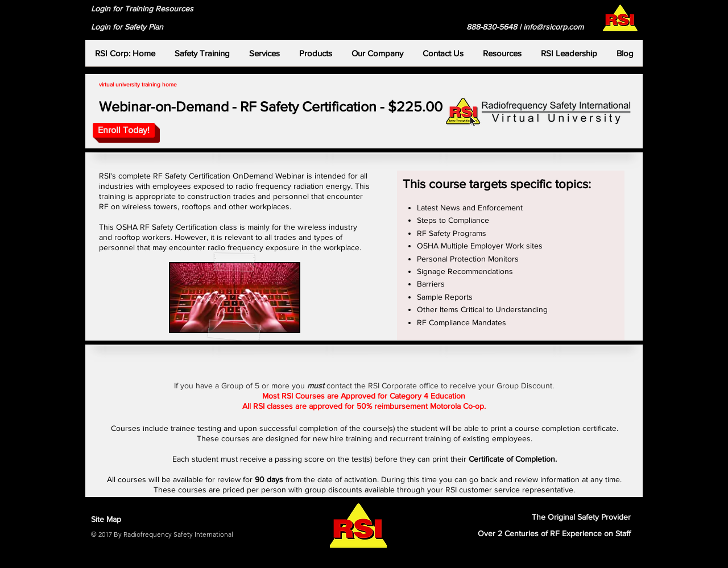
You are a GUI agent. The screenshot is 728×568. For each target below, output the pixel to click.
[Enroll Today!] (124, 130)
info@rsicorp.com (553, 27)
